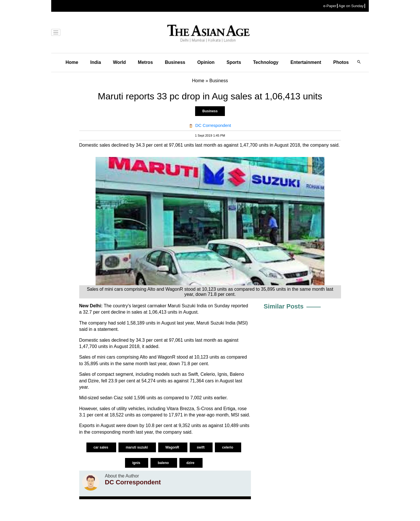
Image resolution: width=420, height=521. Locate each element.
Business (175, 62)
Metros (145, 62)
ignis (137, 463)
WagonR (173, 447)
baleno (164, 463)
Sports (234, 62)
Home (72, 62)
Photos (341, 62)
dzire (191, 463)
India (95, 62)
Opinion (206, 62)
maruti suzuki (137, 447)
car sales (101, 447)
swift (201, 447)
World (119, 62)
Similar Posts (284, 306)
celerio (228, 447)
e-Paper (330, 6)
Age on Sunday (351, 6)
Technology (266, 62)
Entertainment (306, 62)
